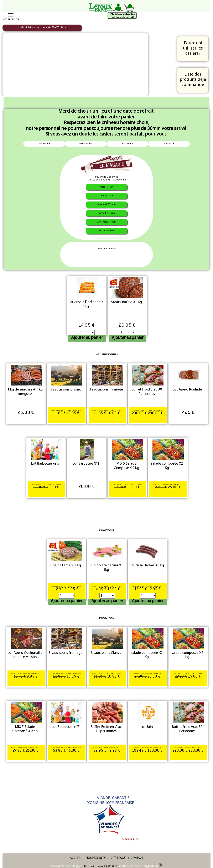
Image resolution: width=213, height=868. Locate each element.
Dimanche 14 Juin (106, 222)
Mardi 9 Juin (106, 187)
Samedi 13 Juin (107, 213)
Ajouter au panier (87, 338)
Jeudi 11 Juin (106, 196)
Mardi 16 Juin (106, 231)
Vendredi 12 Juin (107, 204)
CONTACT (137, 858)
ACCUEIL (75, 858)
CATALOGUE (118, 858)
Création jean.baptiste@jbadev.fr (140, 866)
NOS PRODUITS (96, 858)
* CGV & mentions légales (66, 866)
